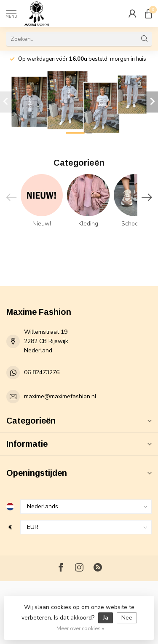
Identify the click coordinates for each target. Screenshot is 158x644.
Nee (127, 618)
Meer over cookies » (80, 628)
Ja (106, 618)
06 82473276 (42, 372)
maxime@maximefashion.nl (60, 396)
